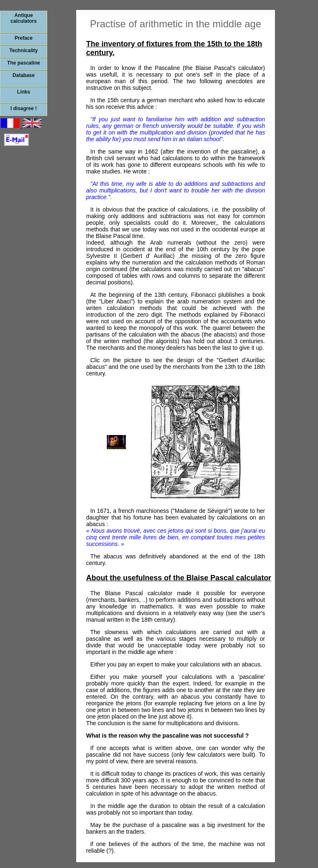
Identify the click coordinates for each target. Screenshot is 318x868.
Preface (23, 38)
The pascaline (23, 63)
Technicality (24, 50)
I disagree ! (23, 108)
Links (23, 92)
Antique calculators (23, 18)
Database (23, 75)
